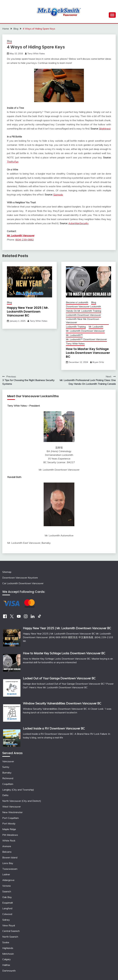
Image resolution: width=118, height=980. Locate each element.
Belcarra (7, 852)
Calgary (7, 959)
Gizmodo (58, 195)
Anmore (7, 846)
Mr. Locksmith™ (74, 335)
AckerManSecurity (79, 223)
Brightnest (105, 129)
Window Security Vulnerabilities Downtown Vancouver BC (62, 703)
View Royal (9, 925)
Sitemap (7, 572)
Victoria (6, 886)
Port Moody (9, 823)
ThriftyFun (13, 162)
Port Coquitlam (11, 818)
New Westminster (12, 812)
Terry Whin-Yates (36, 54)
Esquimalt (8, 903)
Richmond (8, 778)
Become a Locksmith (77, 302)
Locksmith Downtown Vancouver (83, 315)
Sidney (6, 920)
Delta (5, 795)
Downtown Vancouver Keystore (20, 578)
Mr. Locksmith (96, 327)
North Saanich (10, 937)
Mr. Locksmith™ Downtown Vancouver (86, 339)
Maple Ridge (9, 829)
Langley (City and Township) (18, 790)
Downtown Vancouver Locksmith (83, 307)
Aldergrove (8, 880)
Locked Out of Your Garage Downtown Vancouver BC (59, 678)
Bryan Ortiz (98, 362)
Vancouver (8, 761)
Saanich (7, 891)
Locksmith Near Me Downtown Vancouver (83, 321)
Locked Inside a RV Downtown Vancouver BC (54, 728)
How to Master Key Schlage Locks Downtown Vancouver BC (88, 353)
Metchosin (8, 954)
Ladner (6, 874)
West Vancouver (12, 807)
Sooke (6, 942)
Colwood (7, 914)
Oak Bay (7, 897)
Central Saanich (11, 931)
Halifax (6, 965)
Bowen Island (10, 857)
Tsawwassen (10, 869)
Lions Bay (8, 863)
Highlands (8, 948)
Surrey (6, 767)
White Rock (9, 841)
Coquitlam (8, 784)
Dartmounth (9, 971)
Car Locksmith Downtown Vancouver (23, 583)
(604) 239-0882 (25, 240)
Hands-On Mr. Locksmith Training (84, 311)
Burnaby (7, 773)
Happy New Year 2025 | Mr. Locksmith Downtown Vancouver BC (28, 312)
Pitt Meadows (10, 835)
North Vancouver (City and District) (22, 801)
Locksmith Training (76, 327)
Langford (7, 908)
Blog (9, 41)
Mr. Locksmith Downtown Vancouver (85, 331)
